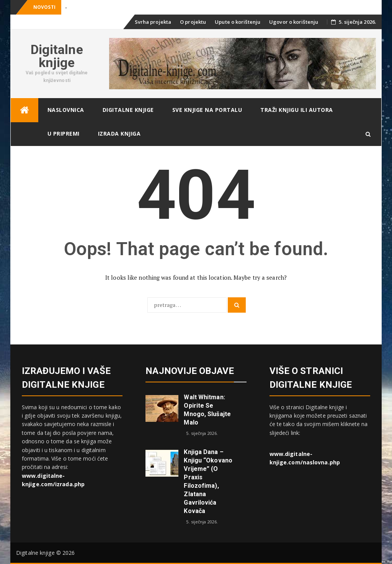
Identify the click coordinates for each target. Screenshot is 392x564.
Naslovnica (66, 110)
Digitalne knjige (57, 56)
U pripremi (64, 134)
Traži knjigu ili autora (297, 110)
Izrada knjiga (119, 134)
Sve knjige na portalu (207, 110)
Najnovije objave (190, 371)
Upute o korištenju (238, 22)
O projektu (193, 22)
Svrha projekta (153, 22)
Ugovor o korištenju (294, 22)
